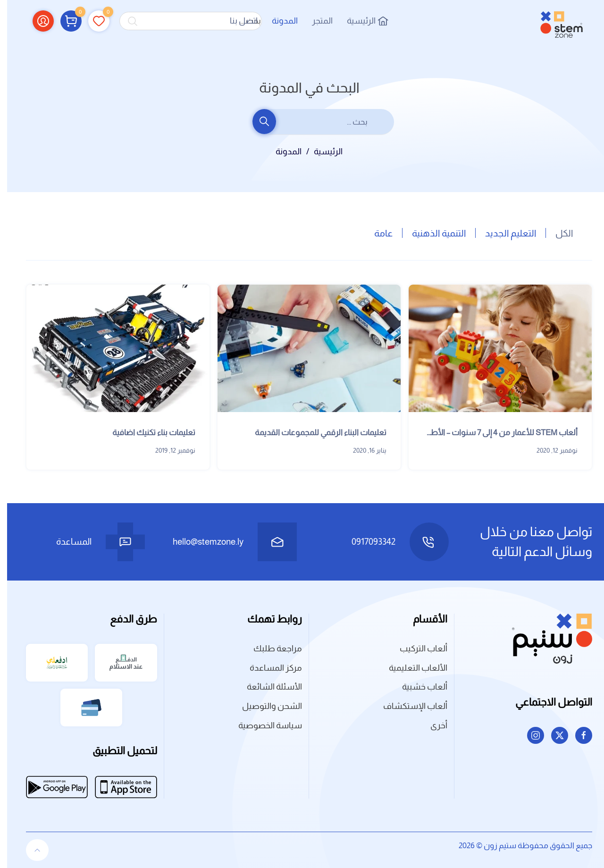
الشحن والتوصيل (265, 706)
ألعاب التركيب (416, 649)
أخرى (432, 725)
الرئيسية (360, 21)
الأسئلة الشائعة (267, 687)
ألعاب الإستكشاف (408, 706)
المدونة (278, 21)
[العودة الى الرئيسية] (554, 21)
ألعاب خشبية (418, 687)
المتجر (315, 21)
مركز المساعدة (269, 668)
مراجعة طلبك (271, 649)
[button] (64, 21)
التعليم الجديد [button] (503, 233)
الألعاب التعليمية (411, 668)
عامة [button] (376, 233)
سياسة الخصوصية (263, 725)
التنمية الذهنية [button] (432, 233)
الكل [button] (557, 233)
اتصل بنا (237, 21)
